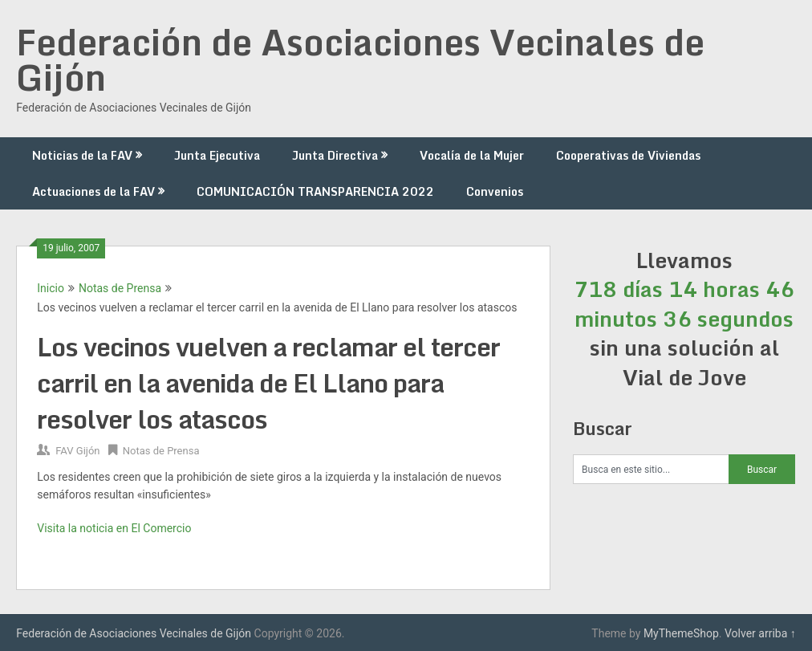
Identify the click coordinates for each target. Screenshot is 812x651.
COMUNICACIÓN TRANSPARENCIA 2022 (315, 191)
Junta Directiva (335, 155)
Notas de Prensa (120, 288)
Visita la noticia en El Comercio (114, 528)
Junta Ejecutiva (217, 155)
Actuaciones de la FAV (93, 191)
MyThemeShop (681, 633)
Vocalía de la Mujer (472, 155)
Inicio (51, 288)
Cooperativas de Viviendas (628, 155)
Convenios (495, 191)
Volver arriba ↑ (760, 633)
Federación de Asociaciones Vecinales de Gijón (360, 59)
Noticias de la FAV (82, 155)
